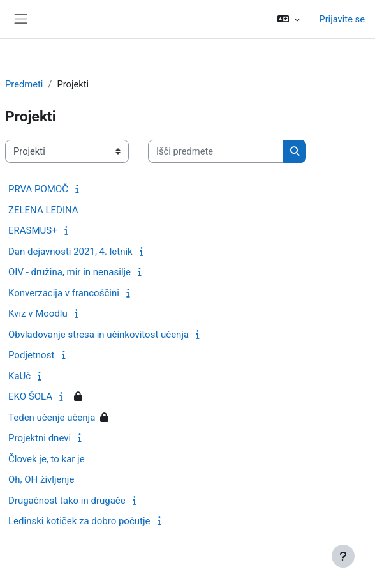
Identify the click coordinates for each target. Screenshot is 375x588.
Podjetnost (31, 355)
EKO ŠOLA (30, 396)
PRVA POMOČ (38, 189)
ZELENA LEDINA (43, 210)
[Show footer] (343, 556)
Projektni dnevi (40, 438)
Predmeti (24, 84)
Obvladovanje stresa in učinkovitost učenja (99, 335)
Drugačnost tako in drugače (67, 501)
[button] (289, 19)
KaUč (19, 376)
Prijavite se (342, 19)
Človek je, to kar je (47, 459)
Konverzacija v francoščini (64, 293)
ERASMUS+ (33, 230)
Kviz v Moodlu (38, 313)
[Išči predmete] (216, 151)
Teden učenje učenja (52, 418)
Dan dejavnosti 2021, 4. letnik (70, 252)
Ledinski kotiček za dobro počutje (79, 521)
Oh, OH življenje (41, 479)
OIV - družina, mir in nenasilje (70, 272)
